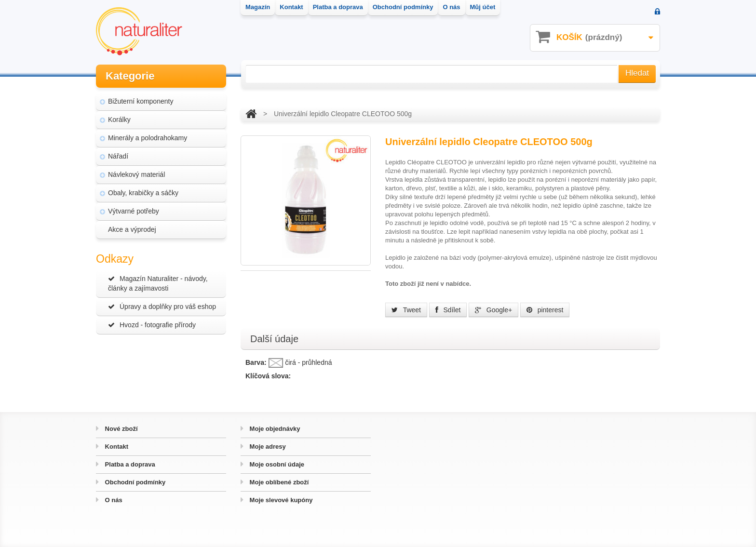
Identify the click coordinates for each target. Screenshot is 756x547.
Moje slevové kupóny (280, 500)
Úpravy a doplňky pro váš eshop (162, 307)
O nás (113, 500)
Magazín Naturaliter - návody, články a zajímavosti (158, 283)
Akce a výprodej (132, 229)
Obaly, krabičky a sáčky (143, 193)
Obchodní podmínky (134, 482)
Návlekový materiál (136, 174)
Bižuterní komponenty (141, 101)
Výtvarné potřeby (134, 211)
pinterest (545, 310)
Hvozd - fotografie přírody (152, 325)
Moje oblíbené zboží (278, 482)
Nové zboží (121, 429)
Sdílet (448, 310)
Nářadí (118, 156)
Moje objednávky (274, 429)
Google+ (493, 310)
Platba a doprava (129, 464)
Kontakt (116, 447)
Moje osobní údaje (276, 464)
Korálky (119, 120)
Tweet (406, 310)
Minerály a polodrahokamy (148, 138)
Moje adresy (267, 447)
